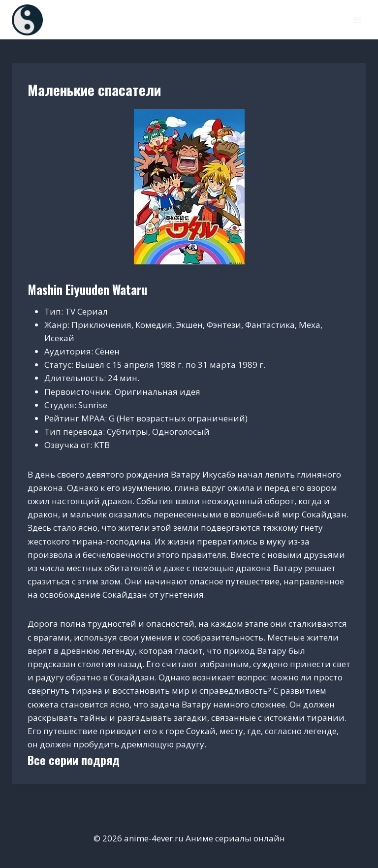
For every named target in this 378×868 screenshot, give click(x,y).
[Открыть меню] (357, 19)
